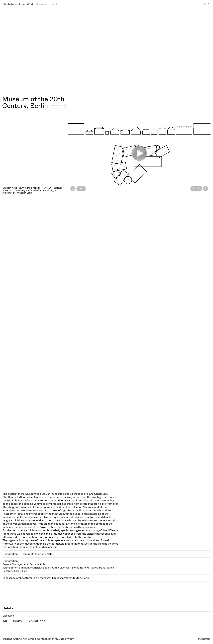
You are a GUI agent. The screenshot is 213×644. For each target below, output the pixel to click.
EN (209, 4)
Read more (58, 106)
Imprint (53, 639)
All (5, 621)
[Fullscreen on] (73, 189)
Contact (42, 639)
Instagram (204, 639)
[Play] (81, 189)
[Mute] (206, 189)
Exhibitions (36, 621)
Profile (54, 4)
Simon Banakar (20, 568)
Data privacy (66, 639)
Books (17, 621)
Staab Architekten (14, 4)
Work (30, 4)
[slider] (138, 188)
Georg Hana (98, 568)
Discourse (42, 4)
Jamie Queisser (61, 568)
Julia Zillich (20, 571)
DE (205, 4)
